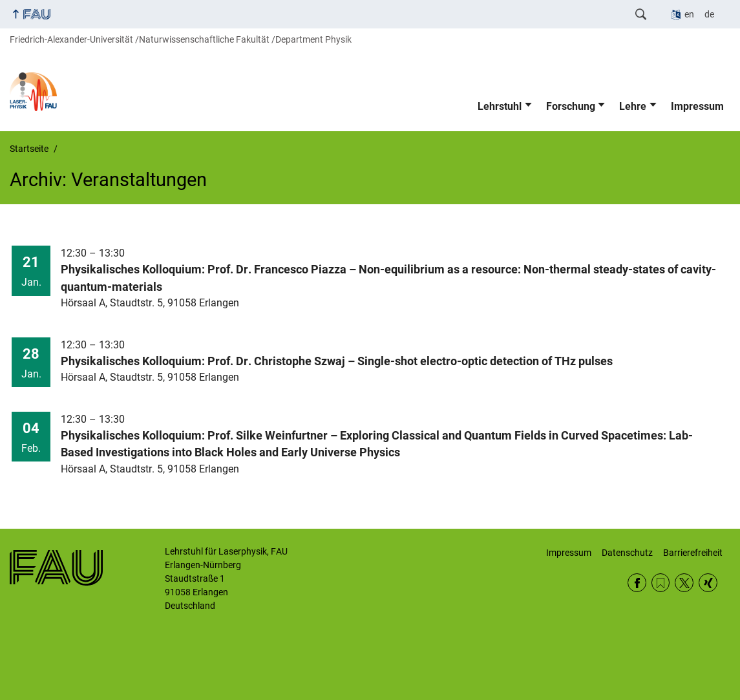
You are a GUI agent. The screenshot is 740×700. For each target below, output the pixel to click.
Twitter (684, 583)
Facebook (637, 583)
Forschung (571, 106)
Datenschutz (627, 553)
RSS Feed (661, 583)
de (709, 14)
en (689, 14)
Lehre (633, 106)
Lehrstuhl (500, 106)
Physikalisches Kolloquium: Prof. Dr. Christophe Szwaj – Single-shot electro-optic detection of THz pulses (337, 361)
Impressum (697, 106)
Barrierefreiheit (693, 553)
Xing (708, 583)
